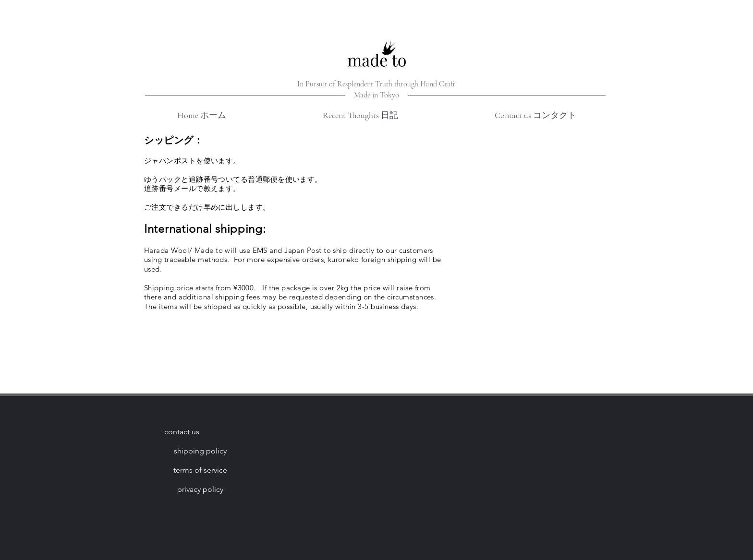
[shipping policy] (200, 451)
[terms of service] (200, 470)
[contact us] (182, 432)
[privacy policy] (200, 489)
